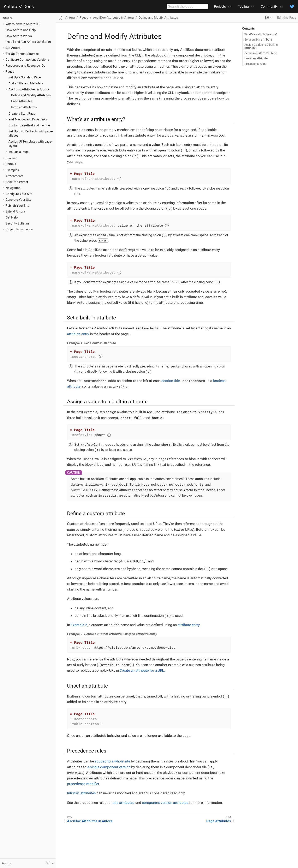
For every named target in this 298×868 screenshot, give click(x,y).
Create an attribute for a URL (142, 670)
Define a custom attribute (261, 53)
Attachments (14, 176)
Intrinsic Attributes (24, 107)
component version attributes (165, 803)
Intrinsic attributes (81, 793)
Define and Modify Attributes (31, 95)
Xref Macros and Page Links (28, 119)
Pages (10, 72)
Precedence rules (255, 64)
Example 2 (79, 625)
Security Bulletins (18, 223)
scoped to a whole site (112, 761)
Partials (11, 164)
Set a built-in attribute (258, 40)
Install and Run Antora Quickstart (28, 42)
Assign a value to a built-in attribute (261, 46)
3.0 (267, 18)
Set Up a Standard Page (25, 77)
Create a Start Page (22, 114)
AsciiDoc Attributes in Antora (29, 89)
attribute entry (78, 334)
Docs (29, 7)
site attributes (124, 803)
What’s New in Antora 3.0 (23, 24)
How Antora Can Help (21, 30)
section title (171, 381)
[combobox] (188, 7)
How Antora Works (19, 36)
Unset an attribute (256, 58)
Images (11, 158)
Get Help (12, 217)
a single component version (109, 767)
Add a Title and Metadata (26, 83)
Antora (10, 7)
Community (269, 7)
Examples (12, 170)
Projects (220, 7)
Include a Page (19, 152)
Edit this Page (287, 18)
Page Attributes (22, 101)
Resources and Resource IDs (25, 66)
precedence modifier (83, 784)
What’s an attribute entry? (261, 34)
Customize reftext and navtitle (29, 125)
